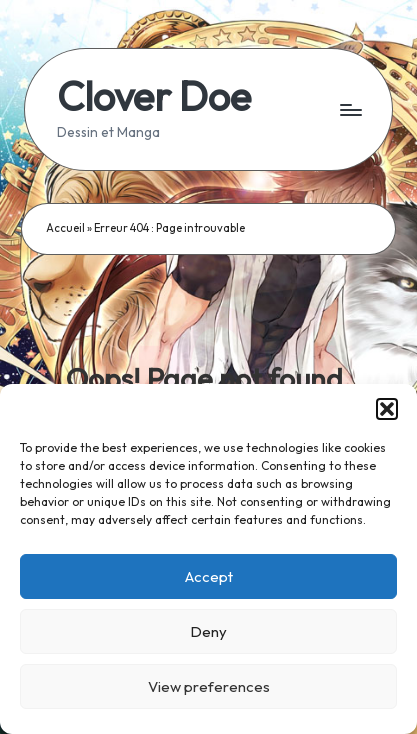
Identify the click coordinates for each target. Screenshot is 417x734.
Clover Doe (154, 96)
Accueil (65, 228)
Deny (208, 631)
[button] (387, 409)
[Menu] (350, 109)
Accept (209, 576)
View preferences (209, 686)
